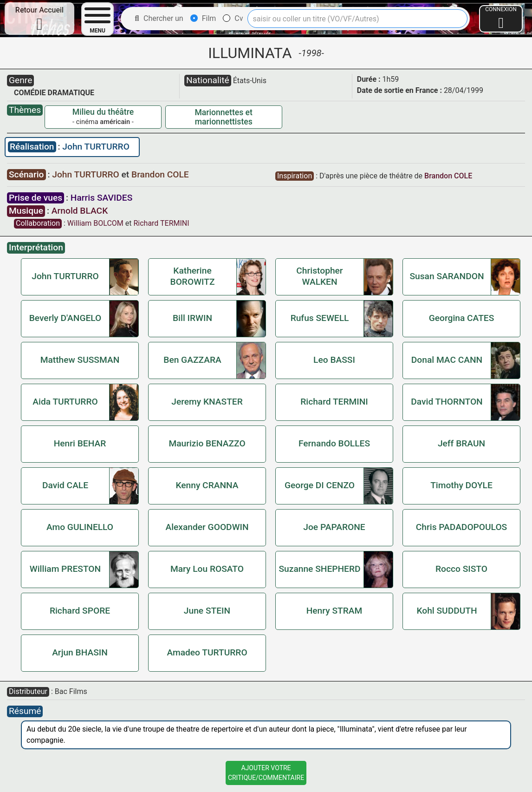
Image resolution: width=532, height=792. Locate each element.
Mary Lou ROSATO (207, 569)
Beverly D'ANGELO (65, 318)
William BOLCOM (95, 223)
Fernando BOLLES (334, 443)
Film (203, 18)
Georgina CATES (462, 318)
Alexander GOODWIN (207, 527)
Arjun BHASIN (80, 652)
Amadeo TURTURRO (207, 652)
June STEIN (207, 611)
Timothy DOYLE (461, 485)
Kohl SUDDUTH (447, 611)
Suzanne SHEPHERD (319, 569)
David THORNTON (447, 402)
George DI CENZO (320, 485)
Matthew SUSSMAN (80, 360)
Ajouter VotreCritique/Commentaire (266, 773)
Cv (233, 18)
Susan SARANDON (447, 276)
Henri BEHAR (80, 443)
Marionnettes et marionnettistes (223, 117)
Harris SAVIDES (101, 198)
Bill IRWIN (192, 318)
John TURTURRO (96, 147)
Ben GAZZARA (192, 360)
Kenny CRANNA (207, 485)
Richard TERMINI (161, 223)
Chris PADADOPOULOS (461, 527)
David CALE (65, 485)
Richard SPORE (80, 611)
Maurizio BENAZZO (207, 443)
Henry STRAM (334, 611)
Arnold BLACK (80, 211)
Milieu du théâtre (103, 112)
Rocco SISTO (461, 569)
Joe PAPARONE (334, 527)
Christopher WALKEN (319, 276)
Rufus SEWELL (320, 318)
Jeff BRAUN (461, 443)
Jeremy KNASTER (207, 402)
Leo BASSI (334, 360)
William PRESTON (65, 569)
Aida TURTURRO (65, 402)
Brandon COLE (160, 174)
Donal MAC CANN (447, 360)
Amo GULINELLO (80, 527)
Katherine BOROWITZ (193, 276)
